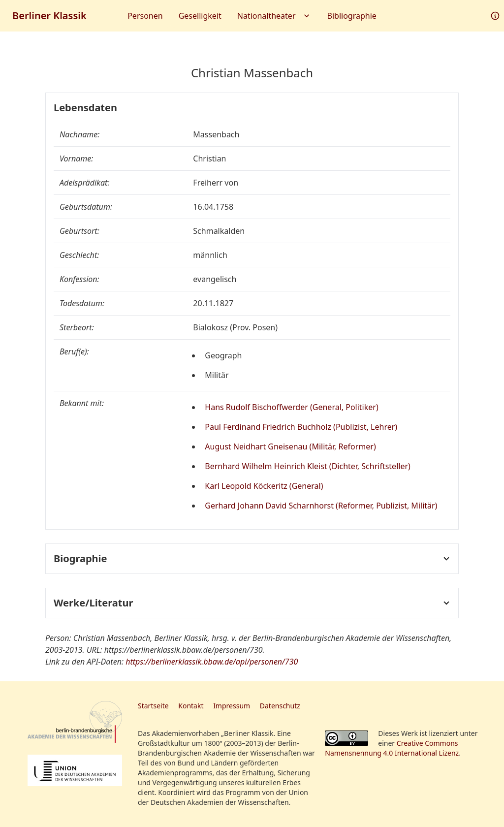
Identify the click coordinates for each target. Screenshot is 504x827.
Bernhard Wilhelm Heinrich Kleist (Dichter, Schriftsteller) (308, 466)
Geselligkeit (200, 16)
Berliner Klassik (49, 16)
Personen (145, 16)
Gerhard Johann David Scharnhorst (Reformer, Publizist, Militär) (321, 506)
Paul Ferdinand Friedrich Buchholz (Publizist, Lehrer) (301, 427)
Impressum (232, 706)
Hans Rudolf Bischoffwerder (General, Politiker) (291, 407)
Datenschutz (280, 706)
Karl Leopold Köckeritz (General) (264, 486)
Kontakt (191, 706)
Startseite (153, 706)
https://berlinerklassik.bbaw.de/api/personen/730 (212, 662)
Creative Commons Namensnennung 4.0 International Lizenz (392, 748)
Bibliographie (352, 16)
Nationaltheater (274, 16)
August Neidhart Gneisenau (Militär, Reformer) (290, 446)
